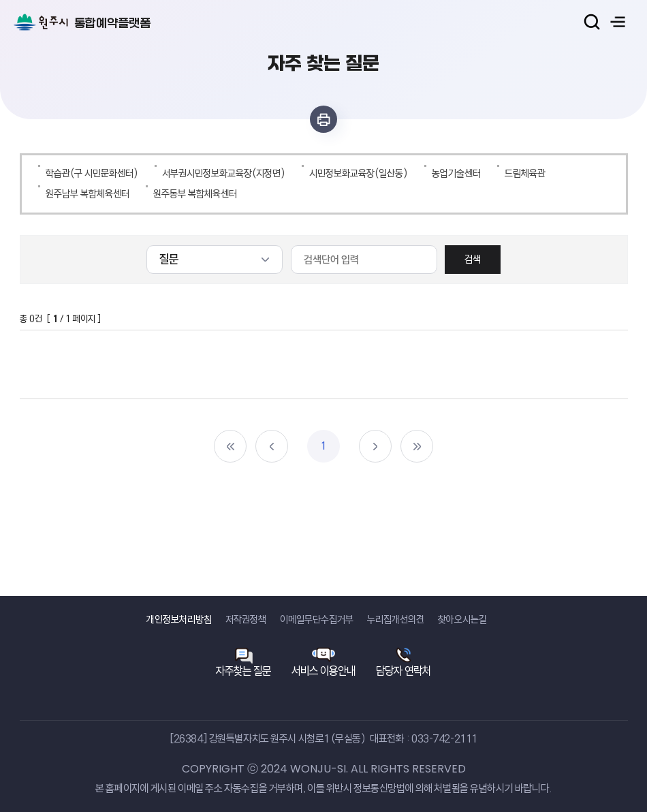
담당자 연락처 (404, 671)
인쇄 (323, 119)
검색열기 (592, 22)
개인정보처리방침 (179, 620)
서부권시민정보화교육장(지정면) (224, 173)
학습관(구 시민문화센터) (92, 173)
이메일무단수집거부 (317, 620)
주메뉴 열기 (618, 22)
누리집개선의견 (396, 620)
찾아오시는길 (462, 620)
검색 (473, 259)
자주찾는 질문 (243, 671)
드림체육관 (525, 173)
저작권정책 (246, 620)
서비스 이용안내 (323, 671)
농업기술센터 (456, 173)
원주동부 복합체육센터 (195, 194)
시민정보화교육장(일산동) (359, 173)
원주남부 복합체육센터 (88, 194)
